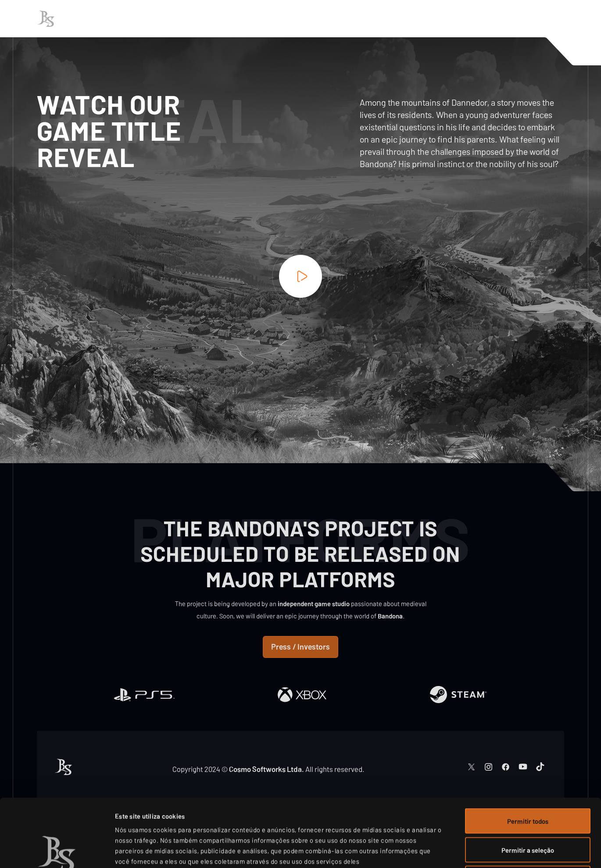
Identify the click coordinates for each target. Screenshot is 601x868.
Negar (528, 811)
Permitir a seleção (528, 782)
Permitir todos (528, 753)
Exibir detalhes (469, 851)
